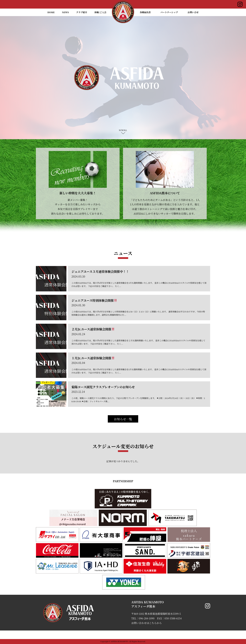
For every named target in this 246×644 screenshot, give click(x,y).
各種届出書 (145, 12)
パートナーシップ (169, 12)
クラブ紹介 (82, 12)
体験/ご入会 (100, 12)
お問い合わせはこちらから (146, 623)
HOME (51, 12)
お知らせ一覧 (123, 419)
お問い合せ (193, 12)
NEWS (65, 12)
